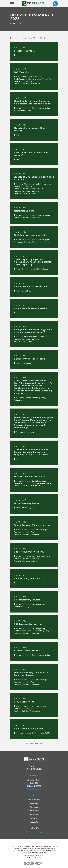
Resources (34, 814)
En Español (34, 822)
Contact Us (34, 818)
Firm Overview (34, 800)
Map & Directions (34, 789)
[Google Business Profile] (41, 832)
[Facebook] (27, 832)
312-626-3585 (34, 769)
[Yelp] (36, 832)
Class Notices (34, 803)
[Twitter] (32, 832)
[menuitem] (29, 858)
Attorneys (34, 807)
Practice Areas (34, 811)
